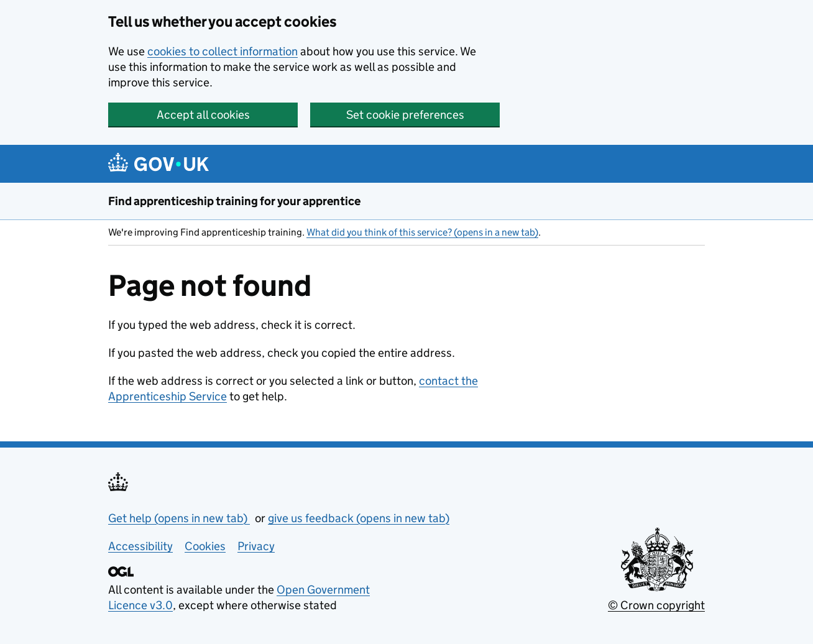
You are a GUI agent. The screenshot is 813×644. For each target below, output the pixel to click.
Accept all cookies (203, 115)
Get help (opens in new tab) (179, 518)
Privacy (256, 546)
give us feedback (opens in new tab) (359, 518)
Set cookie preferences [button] (405, 115)
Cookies (205, 546)
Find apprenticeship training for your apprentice (234, 201)
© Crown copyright (656, 605)
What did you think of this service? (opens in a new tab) (422, 232)
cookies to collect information (223, 51)
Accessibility (140, 546)
